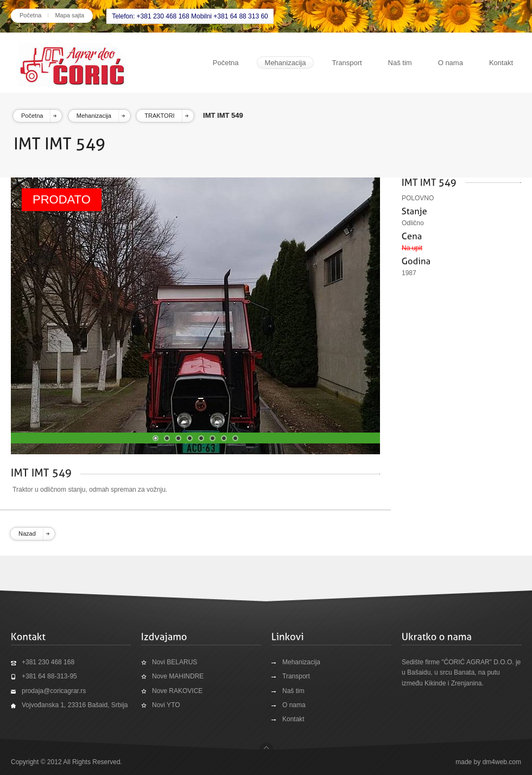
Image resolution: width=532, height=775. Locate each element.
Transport (347, 63)
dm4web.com (502, 762)
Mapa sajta (69, 15)
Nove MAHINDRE (178, 676)
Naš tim (400, 63)
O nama (451, 63)
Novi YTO (166, 705)
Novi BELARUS (175, 662)
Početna (30, 15)
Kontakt (501, 63)
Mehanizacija (286, 63)
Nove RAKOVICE (177, 691)
